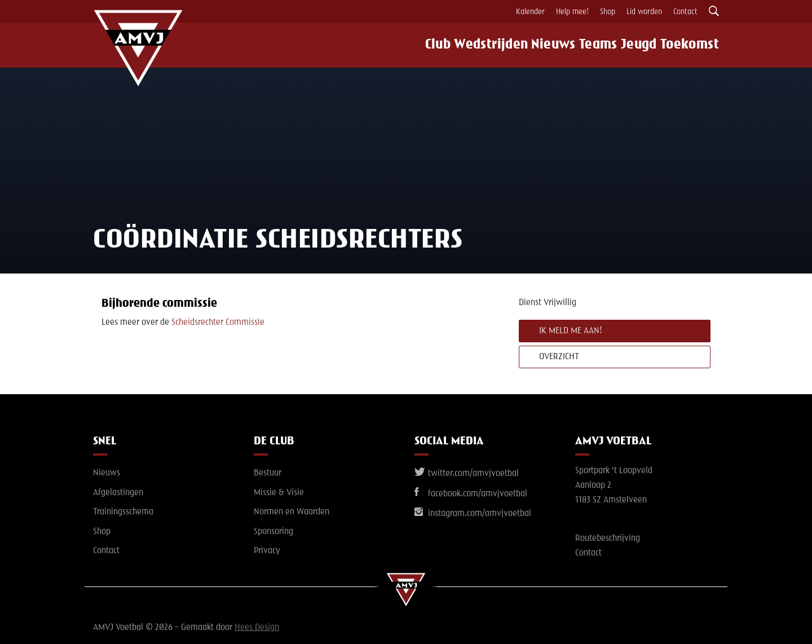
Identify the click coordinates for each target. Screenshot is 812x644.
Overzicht (559, 357)
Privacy (267, 551)
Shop (608, 12)
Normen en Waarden (292, 512)
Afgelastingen (118, 493)
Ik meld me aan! (571, 331)
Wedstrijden (479, 45)
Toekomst (696, 45)
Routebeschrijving (608, 539)
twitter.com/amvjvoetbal (467, 474)
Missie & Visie (279, 493)
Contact (685, 12)
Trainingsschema (123, 512)
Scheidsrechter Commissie (218, 323)
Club (423, 45)
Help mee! (572, 12)
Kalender (530, 12)
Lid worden (644, 12)
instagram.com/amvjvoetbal (473, 514)
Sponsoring (273, 532)
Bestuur (268, 473)
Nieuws (543, 45)
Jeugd (641, 45)
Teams (594, 45)
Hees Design (257, 628)
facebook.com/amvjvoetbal (471, 494)
